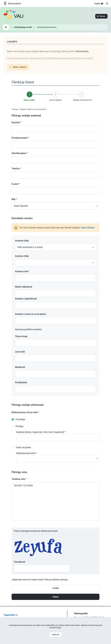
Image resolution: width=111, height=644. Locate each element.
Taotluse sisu (19, 479)
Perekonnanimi (20, 138)
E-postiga (20, 419)
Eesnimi (16, 122)
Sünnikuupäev (20, 153)
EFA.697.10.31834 (55, 501)
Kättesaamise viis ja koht (25, 412)
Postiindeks (21, 382)
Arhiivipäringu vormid (23, 27)
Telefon (16, 169)
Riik (14, 199)
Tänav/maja (21, 336)
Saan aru (56, 635)
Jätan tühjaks (88, 228)
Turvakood (19, 562)
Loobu (56, 588)
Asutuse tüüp (22, 241)
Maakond (20, 367)
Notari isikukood (24, 287)
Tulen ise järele (23, 447)
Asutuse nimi (22, 271)
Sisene (101, 16)
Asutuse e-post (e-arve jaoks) (31, 314)
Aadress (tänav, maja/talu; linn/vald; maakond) (41, 432)
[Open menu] (107, 3)
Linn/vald (20, 352)
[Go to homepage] (13, 16)
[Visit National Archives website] (12, 3)
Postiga (20, 426)
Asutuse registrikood (26, 299)
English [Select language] (99, 4)
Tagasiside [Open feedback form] (11, 615)
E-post (16, 184)
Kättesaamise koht (27, 453)
